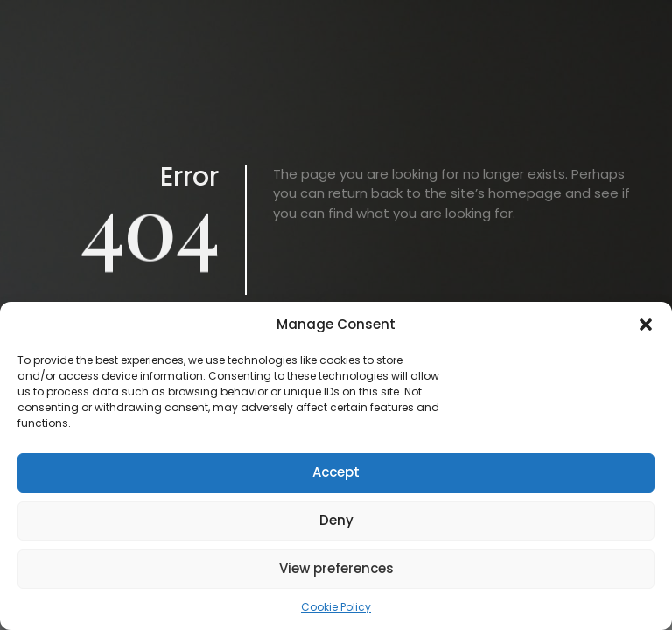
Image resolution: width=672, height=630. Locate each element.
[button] (646, 325)
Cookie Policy (336, 607)
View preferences (336, 568)
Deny (336, 520)
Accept (336, 472)
